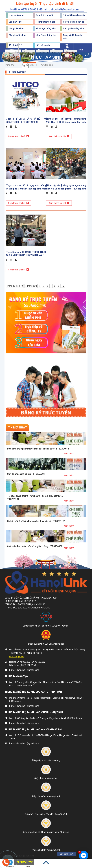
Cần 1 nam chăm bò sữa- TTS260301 (26, 474)
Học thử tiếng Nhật (45, 22)
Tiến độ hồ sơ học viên (74, 15)
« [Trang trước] (40, 286)
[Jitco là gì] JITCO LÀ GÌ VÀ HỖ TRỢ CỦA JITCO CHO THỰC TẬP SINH (26, 120)
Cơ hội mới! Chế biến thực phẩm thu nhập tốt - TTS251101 (36, 521)
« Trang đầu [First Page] (31, 286)
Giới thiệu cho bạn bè (74, 22)
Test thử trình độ (44, 15)
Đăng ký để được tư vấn (73, 37)
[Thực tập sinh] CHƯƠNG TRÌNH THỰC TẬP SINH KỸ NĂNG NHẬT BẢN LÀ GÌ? (26, 254)
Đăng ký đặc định (17, 35)
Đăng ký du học (16, 28)
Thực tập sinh (27, 65)
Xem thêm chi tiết (18, 136)
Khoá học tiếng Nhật (46, 28)
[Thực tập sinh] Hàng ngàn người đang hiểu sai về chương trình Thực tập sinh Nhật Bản (66, 187)
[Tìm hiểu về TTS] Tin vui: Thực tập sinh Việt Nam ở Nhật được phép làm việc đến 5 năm (66, 121)
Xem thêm (69, 454)
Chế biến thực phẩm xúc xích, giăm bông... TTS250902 (35, 546)
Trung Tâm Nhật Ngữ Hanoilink (20, 856)
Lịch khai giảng (16, 15)
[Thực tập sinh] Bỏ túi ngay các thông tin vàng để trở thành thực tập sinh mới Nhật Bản (26, 187)
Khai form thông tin (46, 35)
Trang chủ (10, 65)
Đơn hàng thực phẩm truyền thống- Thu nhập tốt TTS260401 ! (38, 449)
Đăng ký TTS (15, 22)
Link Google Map (17, 657)
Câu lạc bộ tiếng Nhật (74, 28)
